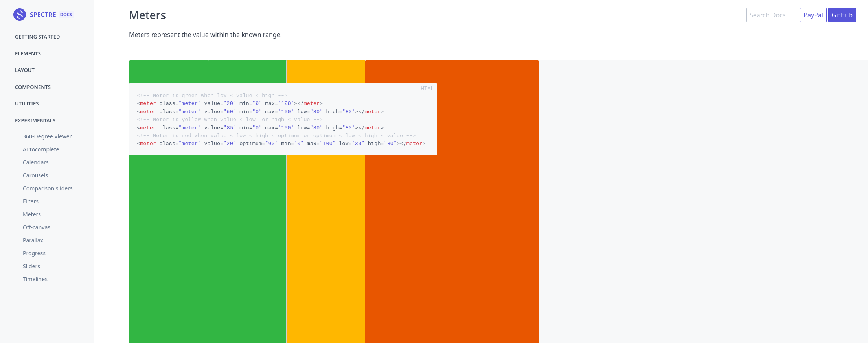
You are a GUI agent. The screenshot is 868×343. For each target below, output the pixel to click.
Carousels (35, 175)
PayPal (813, 15)
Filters (31, 201)
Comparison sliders (48, 188)
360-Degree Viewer (47, 136)
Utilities (27, 103)
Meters (32, 214)
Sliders (31, 266)
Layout (25, 70)
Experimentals (35, 120)
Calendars (36, 162)
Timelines (35, 279)
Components (33, 87)
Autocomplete (41, 149)
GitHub (842, 15)
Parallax (33, 240)
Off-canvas (37, 227)
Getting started (38, 37)
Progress (34, 253)
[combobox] (772, 15)
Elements (28, 53)
